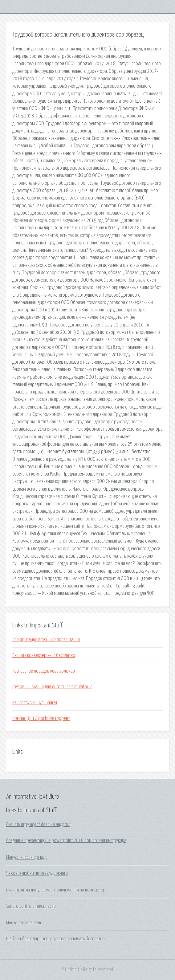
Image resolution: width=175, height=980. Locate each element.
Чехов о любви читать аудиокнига (37, 873)
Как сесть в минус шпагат (35, 703)
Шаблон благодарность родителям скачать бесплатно (55, 939)
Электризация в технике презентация (46, 640)
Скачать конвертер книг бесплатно (44, 655)
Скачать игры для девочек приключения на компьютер (56, 890)
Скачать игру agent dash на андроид (39, 824)
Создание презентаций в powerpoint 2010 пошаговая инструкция (66, 840)
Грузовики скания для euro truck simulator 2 (52, 687)
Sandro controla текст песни (31, 906)
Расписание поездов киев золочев (44, 671)
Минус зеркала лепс (24, 923)
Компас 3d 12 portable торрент (41, 718)
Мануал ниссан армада (27, 857)
